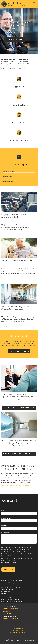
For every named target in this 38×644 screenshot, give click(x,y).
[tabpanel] (19, 31)
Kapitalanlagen (7, 614)
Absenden (8, 569)
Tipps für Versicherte (8, 171)
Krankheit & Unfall (8, 177)
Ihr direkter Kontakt (15, 39)
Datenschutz (19, 631)
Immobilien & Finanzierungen (10, 609)
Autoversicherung (8, 182)
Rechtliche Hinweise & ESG (19, 633)
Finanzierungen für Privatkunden (19, 454)
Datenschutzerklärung (15, 562)
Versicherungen (7, 611)
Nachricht (6, 533)
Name (4, 511)
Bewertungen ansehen (19, 351)
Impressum (19, 629)
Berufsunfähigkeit (8, 179)
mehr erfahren (7, 234)
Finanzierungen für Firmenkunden (19, 408)
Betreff (4, 525)
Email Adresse (7, 518)
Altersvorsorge (7, 174)
